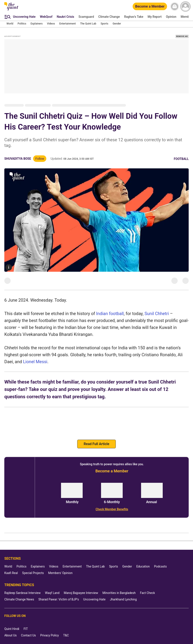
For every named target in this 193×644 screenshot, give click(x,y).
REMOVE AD (182, 36)
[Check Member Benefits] (112, 509)
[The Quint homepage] (11, 10)
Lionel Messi (35, 362)
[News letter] (175, 7)
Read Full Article (96, 444)
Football (181, 159)
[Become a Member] (150, 7)
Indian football (110, 314)
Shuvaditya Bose (18, 159)
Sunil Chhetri (157, 314)
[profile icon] (185, 7)
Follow (40, 159)
